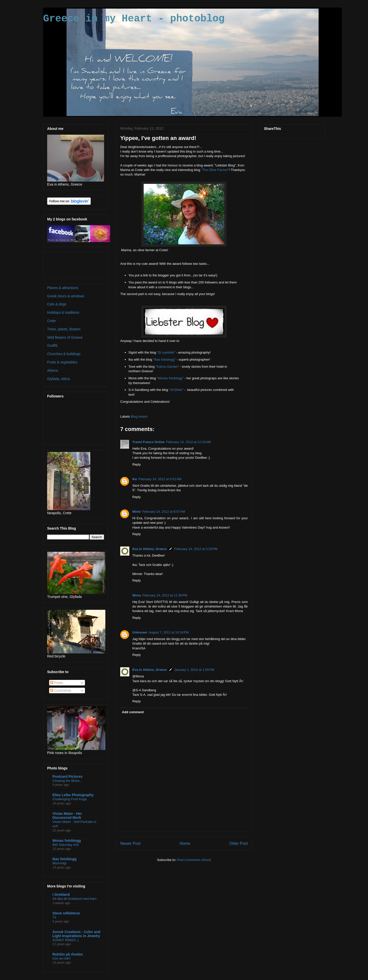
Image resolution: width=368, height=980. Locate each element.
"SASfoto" (176, 390)
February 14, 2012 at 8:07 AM (164, 512)
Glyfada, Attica (58, 379)
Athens (53, 370)
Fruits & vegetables (62, 362)
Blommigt (59, 863)
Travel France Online (148, 442)
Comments (61, 690)
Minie (136, 512)
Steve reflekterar (66, 913)
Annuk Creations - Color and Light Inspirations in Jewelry (76, 934)
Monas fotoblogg (67, 841)
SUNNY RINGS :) (66, 940)
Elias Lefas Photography (73, 795)
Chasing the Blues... (67, 781)
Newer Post (130, 843)
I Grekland (61, 895)
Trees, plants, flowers (64, 329)
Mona (137, 595)
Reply (136, 464)
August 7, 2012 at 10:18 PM (169, 632)
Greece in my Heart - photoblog (134, 19)
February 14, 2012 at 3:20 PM (196, 549)
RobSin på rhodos (68, 954)
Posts (57, 683)
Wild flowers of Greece (65, 337)
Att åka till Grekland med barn (74, 899)
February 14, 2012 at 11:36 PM (165, 595)
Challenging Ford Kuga (70, 799)
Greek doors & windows (66, 296)
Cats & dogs (57, 304)
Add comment (133, 712)
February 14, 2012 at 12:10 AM (188, 442)
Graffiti (52, 345)
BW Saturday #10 (66, 845)
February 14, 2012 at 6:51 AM (160, 479)
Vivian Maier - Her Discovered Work (67, 816)
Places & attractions (63, 288)
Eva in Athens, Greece (150, 549)
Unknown (140, 632)
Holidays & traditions (63, 312)
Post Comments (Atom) (194, 860)
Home (185, 843)
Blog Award (139, 416)
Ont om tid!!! (62, 958)
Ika (135, 479)
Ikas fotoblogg (65, 859)
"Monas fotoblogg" (170, 378)
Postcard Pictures (67, 776)
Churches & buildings (64, 354)
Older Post (238, 843)
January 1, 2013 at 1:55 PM (194, 670)
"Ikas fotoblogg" (164, 359)
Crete (51, 321)
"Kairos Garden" (167, 367)
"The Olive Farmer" (215, 170)
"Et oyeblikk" (166, 352)
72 (54, 917)
